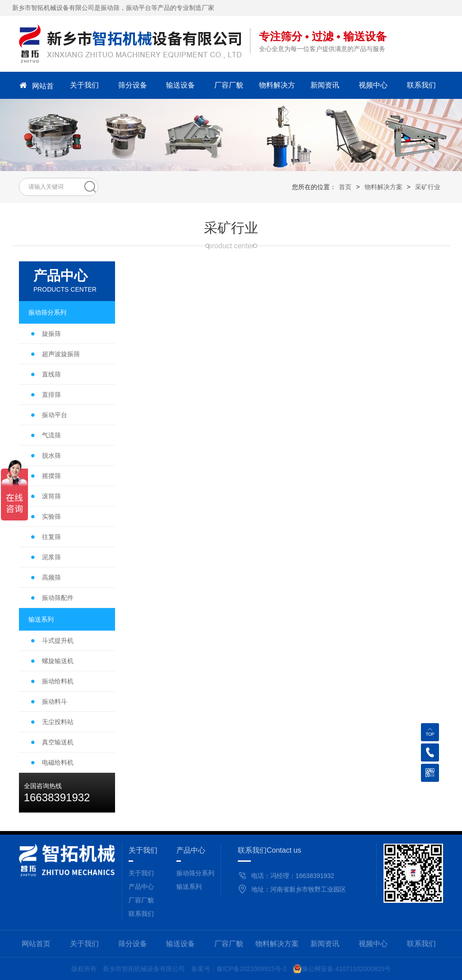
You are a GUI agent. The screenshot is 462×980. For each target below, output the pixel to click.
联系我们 (421, 85)
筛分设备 (133, 85)
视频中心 (373, 85)
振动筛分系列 (195, 873)
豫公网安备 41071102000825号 (342, 969)
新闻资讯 (325, 85)
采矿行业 (428, 187)
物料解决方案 (277, 88)
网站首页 (36, 85)
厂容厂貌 (229, 85)
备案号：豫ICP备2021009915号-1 (239, 969)
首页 (345, 187)
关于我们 (84, 85)
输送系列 (189, 887)
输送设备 (180, 85)
